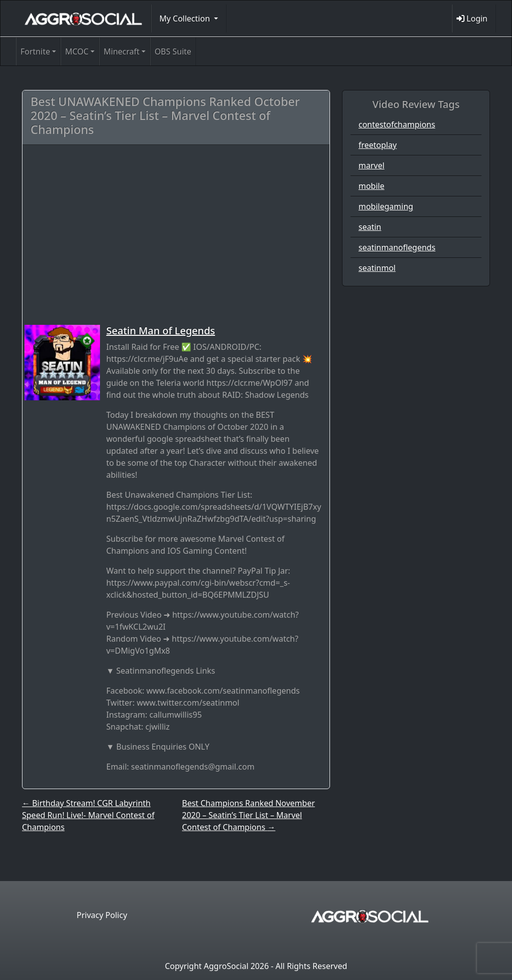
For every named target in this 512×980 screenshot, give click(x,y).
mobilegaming (386, 206)
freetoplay (377, 145)
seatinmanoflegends (397, 247)
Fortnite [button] (35, 51)
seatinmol (377, 268)
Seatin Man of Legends (160, 331)
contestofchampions (397, 124)
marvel (371, 165)
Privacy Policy (102, 915)
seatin (370, 227)
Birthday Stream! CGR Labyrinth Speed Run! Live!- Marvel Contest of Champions (88, 815)
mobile (371, 186)
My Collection (186, 18)
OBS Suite (173, 51)
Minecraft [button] (121, 51)
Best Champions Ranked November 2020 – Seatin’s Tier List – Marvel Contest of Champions (248, 815)
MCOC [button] (77, 51)
